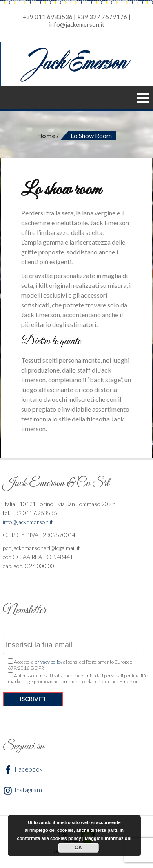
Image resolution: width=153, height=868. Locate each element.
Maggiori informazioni (108, 838)
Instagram (22, 790)
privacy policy (49, 662)
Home (46, 135)
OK (78, 848)
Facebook (23, 770)
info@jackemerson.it (77, 24)
